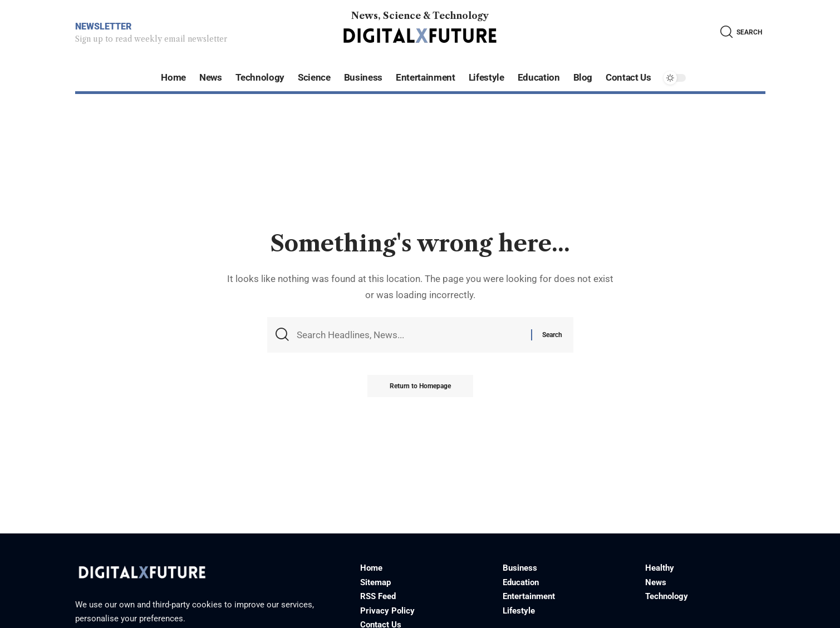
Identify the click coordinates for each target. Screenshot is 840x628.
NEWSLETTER (103, 26)
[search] (741, 32)
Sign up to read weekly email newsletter (151, 39)
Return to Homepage (420, 386)
